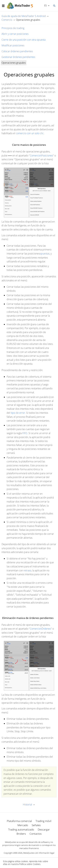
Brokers (21, 834)
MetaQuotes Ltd (30, 853)
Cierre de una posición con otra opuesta (24, 40)
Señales (36, 825)
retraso (27, 570)
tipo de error (18, 413)
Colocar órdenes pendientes (17, 51)
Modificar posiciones (13, 45)
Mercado (23, 825)
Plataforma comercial (19, 821)
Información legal (46, 853)
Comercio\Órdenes (40, 629)
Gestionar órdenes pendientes (18, 57)
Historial (27, 805)
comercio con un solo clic (30, 133)
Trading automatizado (21, 829)
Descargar (44, 829)
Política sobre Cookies (30, 864)
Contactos (36, 834)
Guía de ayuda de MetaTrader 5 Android (24, 16)
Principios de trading (13, 28)
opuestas (45, 254)
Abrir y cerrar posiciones (15, 34)
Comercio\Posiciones (41, 156)
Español (45, 5)
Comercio (7, 20)
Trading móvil (43, 821)
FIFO (25, 433)
